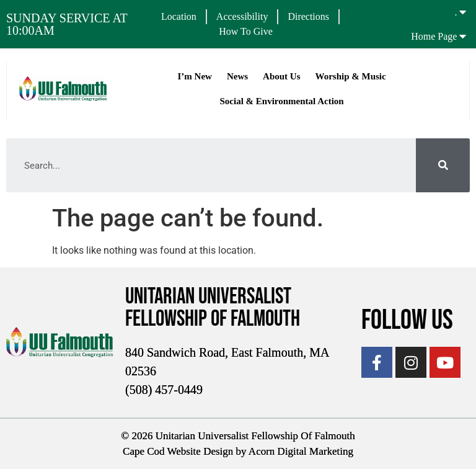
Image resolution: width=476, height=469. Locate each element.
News (237, 76)
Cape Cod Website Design (178, 451)
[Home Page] (462, 36)
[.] (462, 12)
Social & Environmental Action (281, 101)
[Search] (443, 165)
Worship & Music (350, 76)
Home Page (434, 36)
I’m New (194, 76)
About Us (281, 76)
